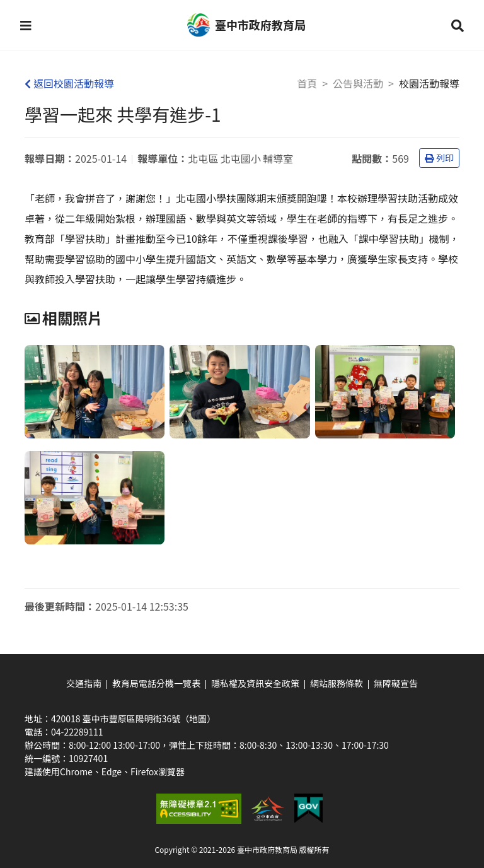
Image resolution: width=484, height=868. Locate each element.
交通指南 (84, 683)
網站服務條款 (337, 683)
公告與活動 (358, 83)
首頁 (307, 83)
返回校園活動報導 (69, 83)
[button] (26, 25)
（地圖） (198, 718)
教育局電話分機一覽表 (156, 683)
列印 (439, 158)
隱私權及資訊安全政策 (255, 683)
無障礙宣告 (396, 683)
